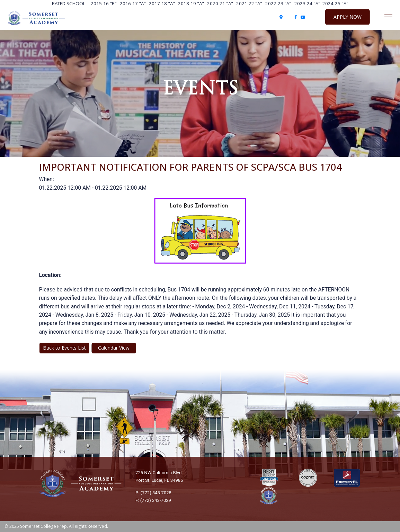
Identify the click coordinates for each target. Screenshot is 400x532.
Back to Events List (64, 348)
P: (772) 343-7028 (153, 493)
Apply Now (348, 17)
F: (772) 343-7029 (153, 500)
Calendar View (114, 348)
